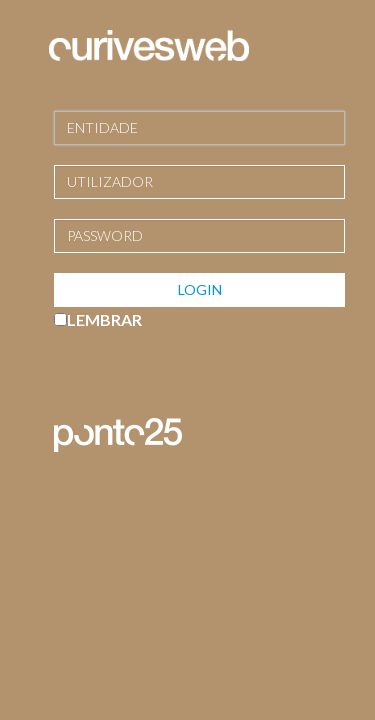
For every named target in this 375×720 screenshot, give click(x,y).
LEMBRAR (104, 319)
